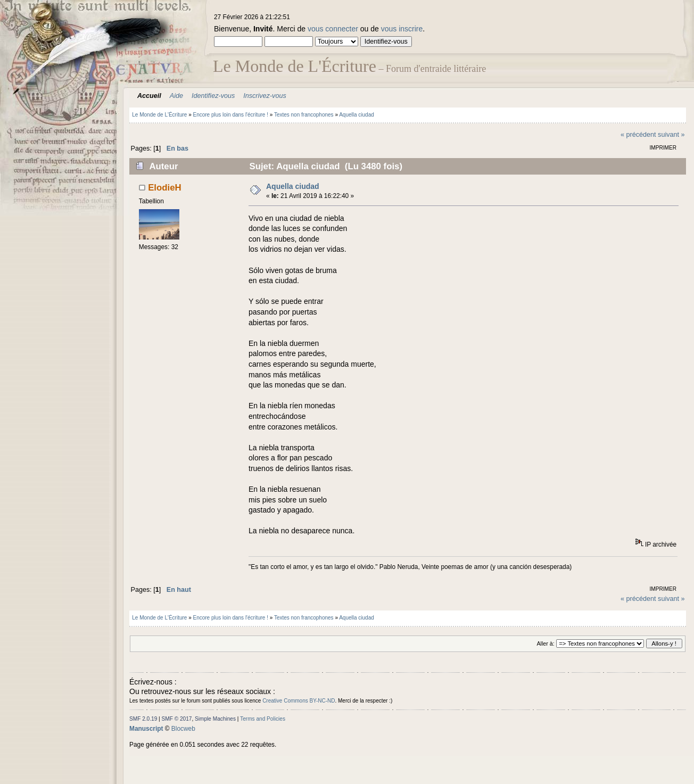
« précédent (638, 135)
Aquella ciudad (293, 186)
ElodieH (164, 188)
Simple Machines (215, 719)
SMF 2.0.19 (143, 719)
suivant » (671, 135)
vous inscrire (402, 29)
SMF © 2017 (177, 719)
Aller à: (545, 643)
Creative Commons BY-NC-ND (299, 701)
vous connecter (333, 29)
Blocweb (183, 729)
